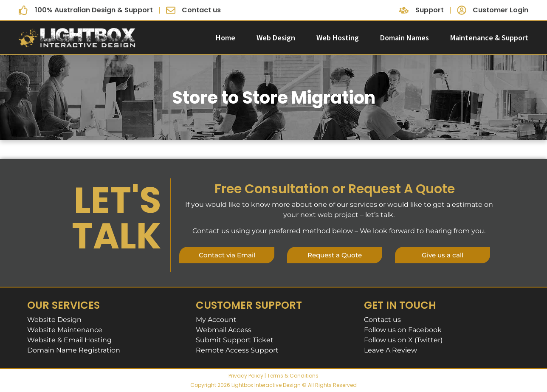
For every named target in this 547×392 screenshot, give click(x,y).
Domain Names (405, 38)
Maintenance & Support (489, 38)
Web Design (276, 38)
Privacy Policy (246, 376)
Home (226, 38)
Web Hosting (338, 38)
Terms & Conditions (293, 376)
